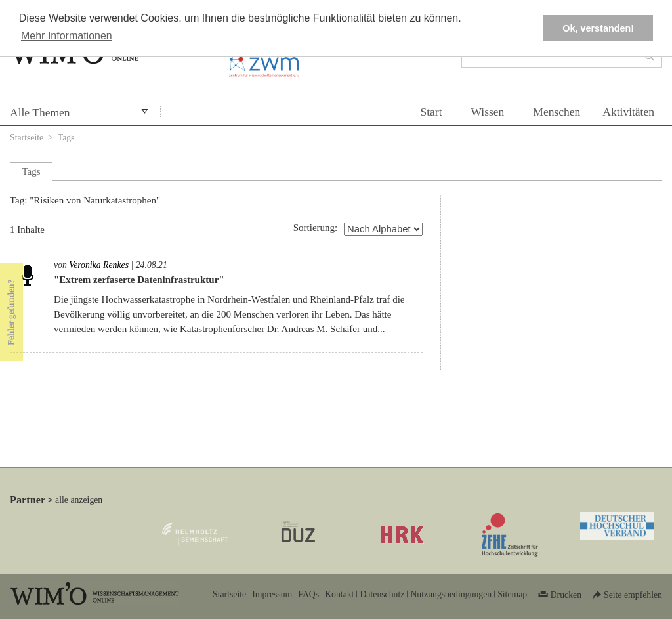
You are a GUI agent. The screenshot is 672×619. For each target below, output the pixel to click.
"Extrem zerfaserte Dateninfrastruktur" (139, 280)
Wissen (488, 112)
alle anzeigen (79, 500)
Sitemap (512, 594)
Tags (66, 138)
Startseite (27, 138)
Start (431, 112)
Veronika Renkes (99, 265)
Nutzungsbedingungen (451, 594)
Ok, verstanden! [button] (598, 28)
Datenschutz (382, 594)
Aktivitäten (628, 112)
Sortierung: (316, 228)
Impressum (272, 594)
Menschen (556, 112)
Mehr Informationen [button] (67, 36)
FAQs (308, 594)
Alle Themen (40, 112)
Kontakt (339, 594)
